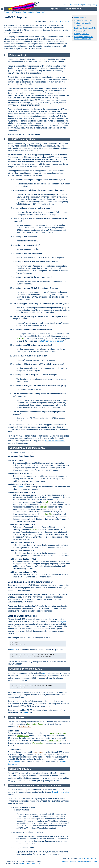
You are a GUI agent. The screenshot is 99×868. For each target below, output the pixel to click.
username (20, 487)
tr (69, 21)
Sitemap (94, 5)
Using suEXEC (80, 31)
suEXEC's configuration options (50, 341)
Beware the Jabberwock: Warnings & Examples (83, 38)
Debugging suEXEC (82, 34)
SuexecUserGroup (35, 724)
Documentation (29, 12)
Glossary (86, 5)
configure (62, 622)
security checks (14, 762)
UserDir (20, 339)
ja (61, 21)
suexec (14, 650)
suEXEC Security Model (83, 20)
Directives (73, 5)
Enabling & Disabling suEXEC (85, 28)
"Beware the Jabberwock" (55, 441)
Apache (7, 12)
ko (65, 21)
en (53, 21)
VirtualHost (23, 736)
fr (57, 21)
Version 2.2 (41, 12)
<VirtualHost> (54, 741)
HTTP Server (16, 12)
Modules (65, 5)
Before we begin (80, 17)
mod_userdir (25, 727)
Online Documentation (61, 792)
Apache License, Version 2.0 (29, 863)
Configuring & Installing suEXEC (27, 448)
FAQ (80, 5)
